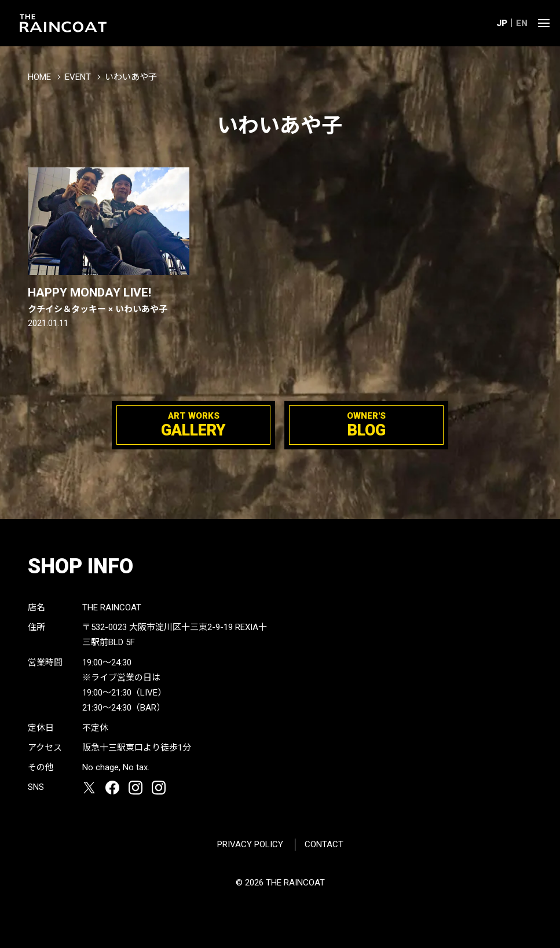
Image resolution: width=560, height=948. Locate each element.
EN (522, 23)
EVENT (78, 77)
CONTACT (324, 844)
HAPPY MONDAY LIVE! (108, 301)
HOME (39, 77)
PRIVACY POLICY (250, 844)
